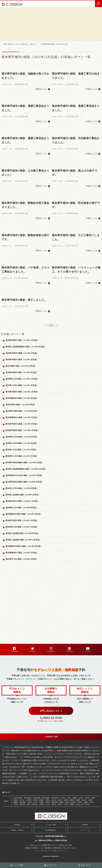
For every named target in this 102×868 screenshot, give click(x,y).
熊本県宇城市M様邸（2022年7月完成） (22, 424)
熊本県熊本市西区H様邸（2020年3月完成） (24, 514)
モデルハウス (51, 865)
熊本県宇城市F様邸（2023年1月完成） (22, 372)
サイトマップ (85, 830)
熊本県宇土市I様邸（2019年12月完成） (22, 527)
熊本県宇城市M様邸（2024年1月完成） (22, 353)
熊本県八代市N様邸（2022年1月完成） (22, 385)
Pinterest (69, 651)
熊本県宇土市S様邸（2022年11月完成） (22, 379)
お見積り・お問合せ (17, 830)
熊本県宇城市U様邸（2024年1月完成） (22, 360)
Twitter (33, 651)
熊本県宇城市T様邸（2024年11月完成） (22, 340)
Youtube (88, 651)
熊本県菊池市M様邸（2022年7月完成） (22, 418)
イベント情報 (17, 865)
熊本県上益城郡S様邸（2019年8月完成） (23, 533)
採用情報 (85, 825)
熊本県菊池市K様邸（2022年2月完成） (22, 398)
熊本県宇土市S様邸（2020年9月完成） (22, 508)
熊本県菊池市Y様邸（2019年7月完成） (22, 553)
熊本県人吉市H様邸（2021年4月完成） (22, 443)
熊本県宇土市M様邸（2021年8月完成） (22, 437)
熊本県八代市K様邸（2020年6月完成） (22, 488)
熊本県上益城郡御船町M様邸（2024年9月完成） (26, 347)
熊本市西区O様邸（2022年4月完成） (21, 405)
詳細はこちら (43, 89)
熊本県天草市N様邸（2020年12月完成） (22, 501)
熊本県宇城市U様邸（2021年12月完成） (22, 392)
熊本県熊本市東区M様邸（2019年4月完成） (24, 546)
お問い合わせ (85, 865)
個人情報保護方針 (51, 830)
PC (30, 860)
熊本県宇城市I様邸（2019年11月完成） (22, 520)
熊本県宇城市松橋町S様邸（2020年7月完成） (25, 482)
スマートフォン (21, 860)
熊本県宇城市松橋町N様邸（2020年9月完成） (25, 463)
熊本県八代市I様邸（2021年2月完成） (22, 450)
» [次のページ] (57, 325)
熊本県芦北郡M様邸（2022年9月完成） (22, 411)
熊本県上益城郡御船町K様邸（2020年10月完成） (26, 469)
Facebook (14, 651)
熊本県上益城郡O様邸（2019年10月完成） (23, 540)
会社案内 (17, 825)
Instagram (51, 651)
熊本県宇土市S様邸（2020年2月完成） (22, 559)
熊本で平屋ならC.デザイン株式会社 (49, 851)
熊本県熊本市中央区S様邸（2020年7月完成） (25, 475)
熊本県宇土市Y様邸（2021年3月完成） (22, 456)
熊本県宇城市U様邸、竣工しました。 (24, 300)
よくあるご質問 (51, 825)
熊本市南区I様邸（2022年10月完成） (21, 366)
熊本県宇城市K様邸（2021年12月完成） (22, 430)
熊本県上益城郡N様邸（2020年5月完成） (23, 495)
